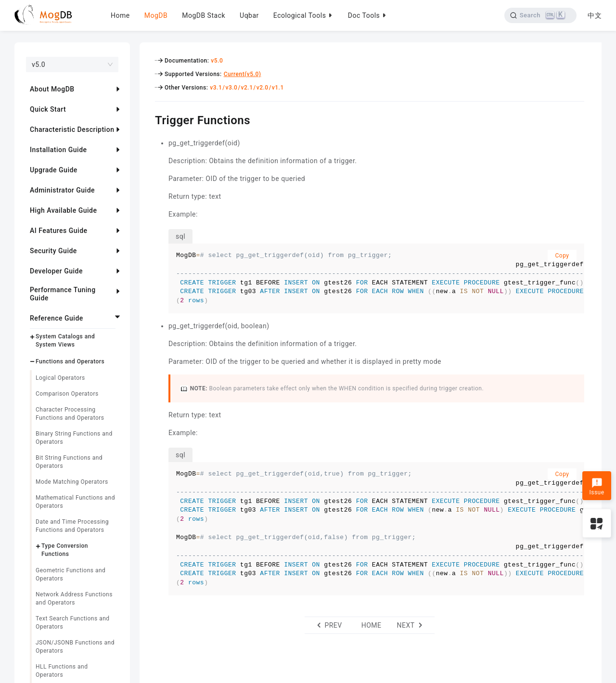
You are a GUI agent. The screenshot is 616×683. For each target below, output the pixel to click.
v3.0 (231, 88)
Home (120, 15)
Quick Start (48, 109)
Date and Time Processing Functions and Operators (72, 526)
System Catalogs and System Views (65, 341)
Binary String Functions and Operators (74, 438)
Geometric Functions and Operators (71, 574)
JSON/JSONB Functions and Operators (75, 647)
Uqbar (249, 15)
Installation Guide (58, 150)
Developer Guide (56, 271)
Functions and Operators (70, 361)
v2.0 (263, 88)
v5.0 (217, 61)
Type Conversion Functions (65, 550)
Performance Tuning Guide (63, 294)
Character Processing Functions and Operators (70, 414)
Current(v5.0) (243, 74)
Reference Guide (57, 318)
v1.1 (278, 88)
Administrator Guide (62, 190)
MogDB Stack (204, 15)
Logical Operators (60, 378)
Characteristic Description (72, 129)
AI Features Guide (59, 231)
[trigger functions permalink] (148, 119)
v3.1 (216, 88)
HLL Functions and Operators (62, 671)
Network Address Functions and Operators (74, 599)
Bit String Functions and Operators (69, 462)
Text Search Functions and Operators (73, 623)
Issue (597, 487)
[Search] (540, 15)
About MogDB (52, 89)
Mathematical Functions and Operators (75, 502)
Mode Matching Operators (72, 482)
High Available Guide (63, 210)
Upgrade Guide (54, 170)
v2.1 (247, 88)
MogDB (156, 15)
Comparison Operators (67, 394)
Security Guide (53, 251)
